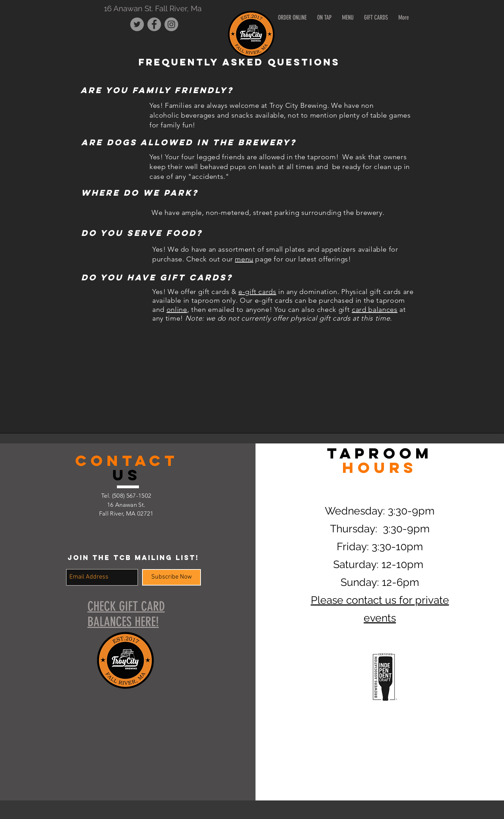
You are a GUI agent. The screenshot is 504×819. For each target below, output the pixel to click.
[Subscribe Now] (171, 577)
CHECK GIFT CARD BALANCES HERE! (126, 614)
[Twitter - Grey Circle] (137, 24)
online (177, 309)
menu (244, 259)
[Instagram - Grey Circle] (171, 24)
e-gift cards (257, 292)
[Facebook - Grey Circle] (154, 24)
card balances (375, 309)
